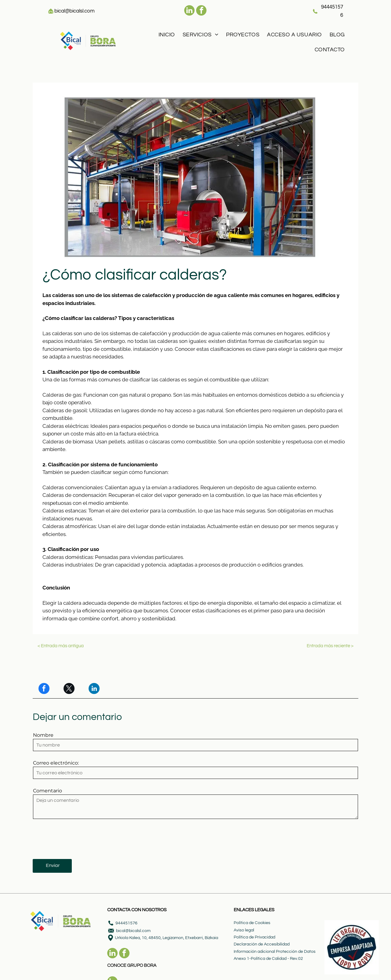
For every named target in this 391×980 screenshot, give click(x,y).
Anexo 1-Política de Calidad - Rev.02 (268, 959)
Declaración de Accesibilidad (262, 944)
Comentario (48, 791)
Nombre (43, 735)
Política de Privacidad (254, 937)
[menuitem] (166, 35)
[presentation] (79, 841)
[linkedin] (189, 11)
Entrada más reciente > (330, 646)
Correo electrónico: (56, 763)
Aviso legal (244, 930)
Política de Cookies (252, 923)
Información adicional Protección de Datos (275, 952)
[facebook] (201, 11)
